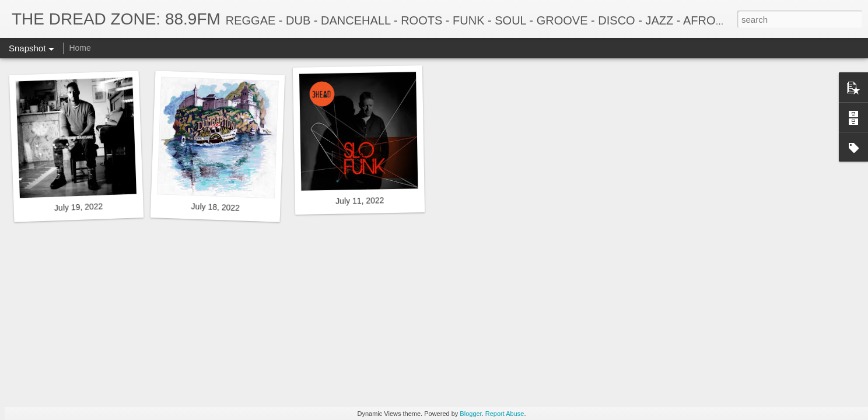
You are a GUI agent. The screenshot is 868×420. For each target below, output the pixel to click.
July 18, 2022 (215, 207)
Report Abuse (505, 414)
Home (80, 48)
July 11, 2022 (360, 200)
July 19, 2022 (79, 207)
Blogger (470, 414)
